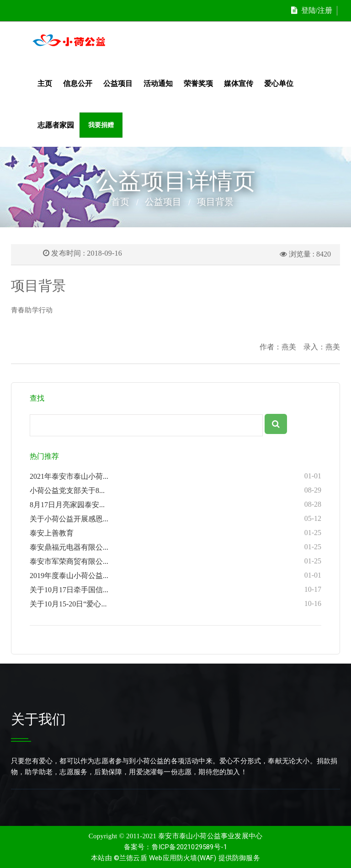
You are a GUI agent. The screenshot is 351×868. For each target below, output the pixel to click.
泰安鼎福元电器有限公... (175, 547)
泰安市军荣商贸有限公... (175, 561)
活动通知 (158, 83)
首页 (120, 202)
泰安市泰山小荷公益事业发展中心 (210, 836)
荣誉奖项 (198, 83)
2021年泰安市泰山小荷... (175, 476)
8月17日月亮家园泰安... (175, 504)
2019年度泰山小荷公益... (175, 575)
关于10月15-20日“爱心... (175, 604)
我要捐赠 (101, 125)
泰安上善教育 (175, 533)
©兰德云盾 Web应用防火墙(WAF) (165, 858)
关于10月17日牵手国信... (175, 589)
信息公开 (78, 83)
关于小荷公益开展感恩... (175, 519)
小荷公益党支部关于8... (175, 490)
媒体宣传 (239, 83)
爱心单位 (279, 83)
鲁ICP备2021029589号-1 (190, 847)
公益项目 (118, 83)
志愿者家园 (56, 125)
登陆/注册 (312, 10)
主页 (45, 83)
